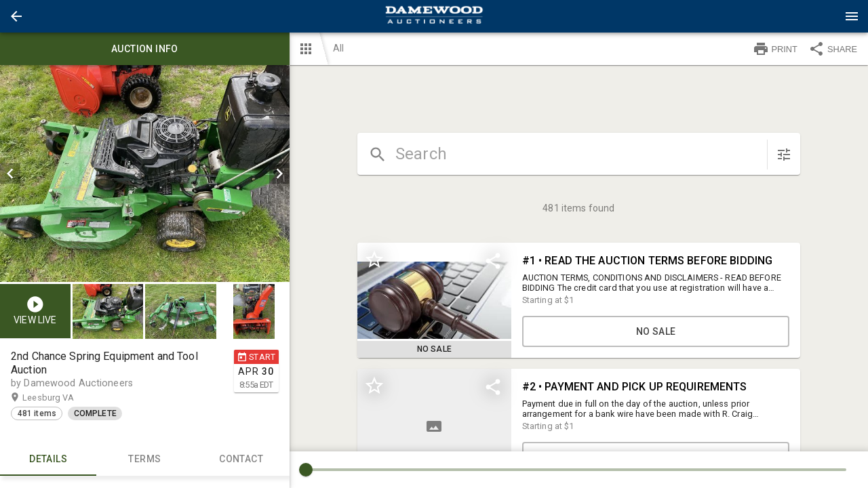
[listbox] (145, 174)
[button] (16, 16)
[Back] (16, 16)
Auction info (145, 49)
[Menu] (852, 16)
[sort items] (784, 155)
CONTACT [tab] (241, 460)
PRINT (775, 49)
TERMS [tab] (144, 460)
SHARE (833, 49)
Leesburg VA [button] (61, 398)
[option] (145, 174)
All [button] (338, 48)
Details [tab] (48, 460)
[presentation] (434, 16)
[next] (279, 174)
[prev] (10, 174)
